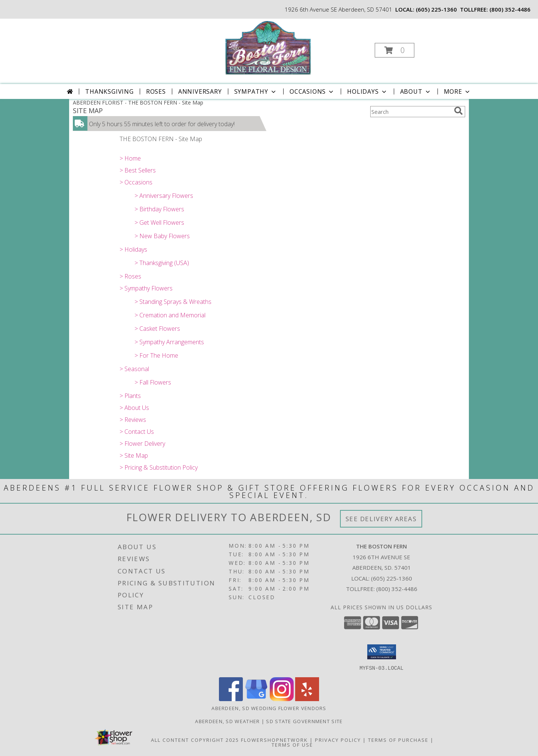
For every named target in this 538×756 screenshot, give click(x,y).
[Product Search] (411, 112)
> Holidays (133, 249)
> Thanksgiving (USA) (162, 263)
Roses (156, 91)
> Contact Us (137, 432)
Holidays (367, 91)
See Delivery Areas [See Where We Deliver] (381, 519)
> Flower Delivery (142, 444)
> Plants (130, 396)
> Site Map (134, 455)
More (457, 91)
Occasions (312, 91)
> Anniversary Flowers (164, 196)
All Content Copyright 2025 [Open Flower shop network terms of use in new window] (195, 740)
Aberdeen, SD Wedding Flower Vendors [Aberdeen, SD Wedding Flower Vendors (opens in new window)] (269, 708)
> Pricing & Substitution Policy (159, 467)
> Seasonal (134, 369)
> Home (130, 158)
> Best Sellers (138, 170)
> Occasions (136, 182)
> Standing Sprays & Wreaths (173, 302)
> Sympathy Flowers (146, 288)
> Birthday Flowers (159, 209)
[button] (395, 50)
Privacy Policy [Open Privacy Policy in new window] (338, 740)
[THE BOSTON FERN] (268, 48)
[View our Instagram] (282, 699)
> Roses (130, 276)
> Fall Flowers (153, 382)
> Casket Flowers (157, 329)
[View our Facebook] (231, 699)
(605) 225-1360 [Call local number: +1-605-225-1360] (436, 9)
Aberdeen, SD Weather (227, 721)
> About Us (134, 408)
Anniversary (200, 91)
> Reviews (133, 420)
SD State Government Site (304, 721)
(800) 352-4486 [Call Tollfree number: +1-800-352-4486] (397, 589)
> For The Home (156, 355)
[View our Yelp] (307, 699)
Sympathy (256, 91)
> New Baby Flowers (162, 236)
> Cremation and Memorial (170, 315)
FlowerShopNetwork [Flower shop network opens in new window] (274, 740)
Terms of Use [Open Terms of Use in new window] (292, 744)
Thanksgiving (109, 91)
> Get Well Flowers (159, 223)
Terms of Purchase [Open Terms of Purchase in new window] (398, 740)
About (416, 91)
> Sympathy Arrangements (169, 342)
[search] (458, 111)
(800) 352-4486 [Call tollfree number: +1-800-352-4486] (510, 9)
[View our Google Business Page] (256, 699)
